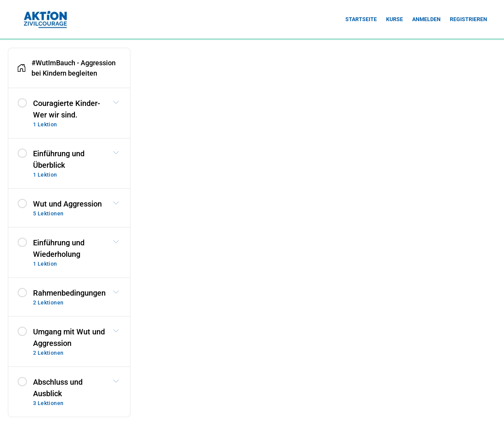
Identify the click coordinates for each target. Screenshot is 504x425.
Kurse (395, 19)
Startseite (361, 19)
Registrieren (468, 19)
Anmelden (426, 19)
